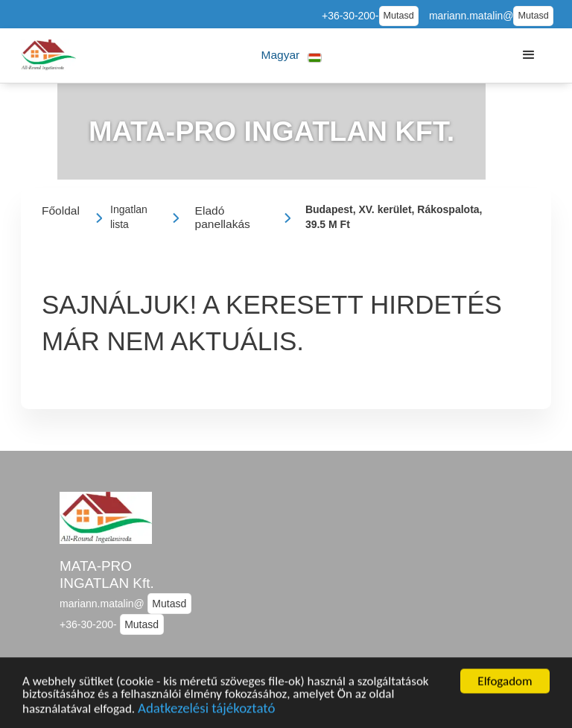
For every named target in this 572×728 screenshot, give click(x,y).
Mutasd (399, 16)
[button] (292, 56)
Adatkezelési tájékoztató (206, 711)
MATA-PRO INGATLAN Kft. (107, 575)
